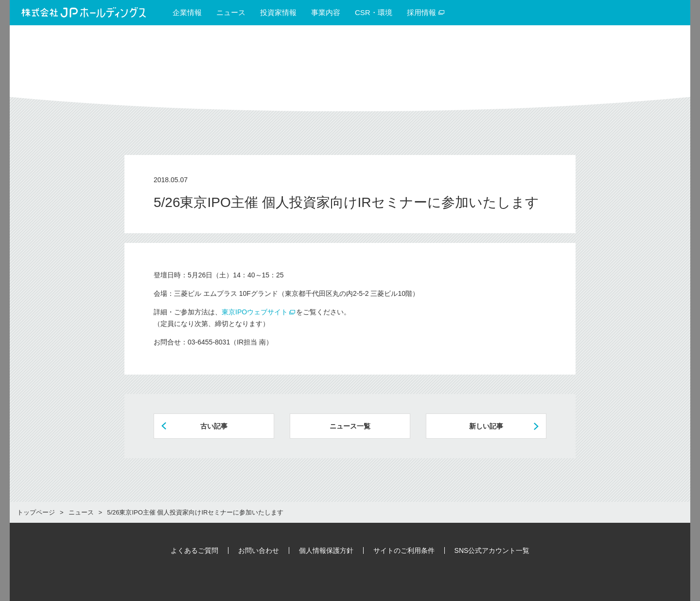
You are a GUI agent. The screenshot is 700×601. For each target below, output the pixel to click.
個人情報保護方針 (326, 550)
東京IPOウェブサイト (255, 312)
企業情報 (187, 12)
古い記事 (214, 426)
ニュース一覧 (350, 426)
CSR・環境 (374, 12)
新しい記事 (486, 426)
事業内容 (326, 12)
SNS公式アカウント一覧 (492, 550)
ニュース (231, 12)
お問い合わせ (259, 550)
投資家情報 (278, 12)
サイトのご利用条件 (404, 550)
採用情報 (426, 12)
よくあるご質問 (194, 550)
